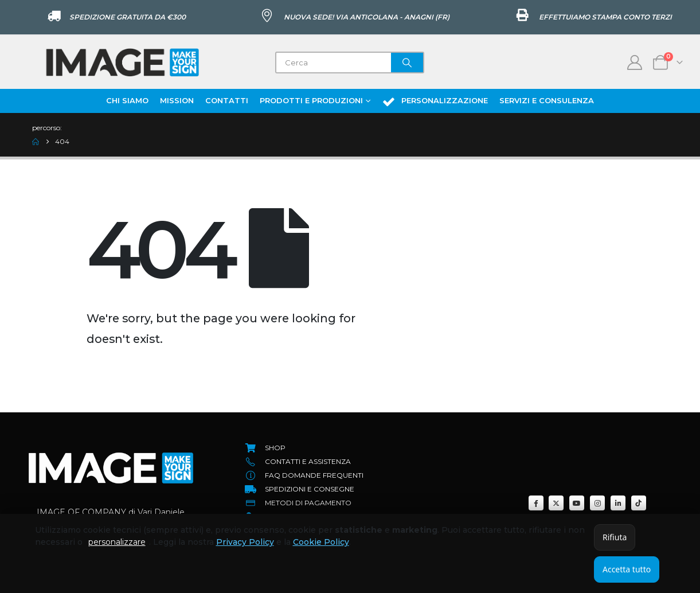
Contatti (227, 100)
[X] (556, 503)
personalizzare (117, 542)
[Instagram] (597, 503)
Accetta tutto (627, 569)
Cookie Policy (321, 542)
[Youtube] (577, 503)
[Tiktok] (639, 503)
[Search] (407, 63)
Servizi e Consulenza (547, 100)
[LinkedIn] (618, 503)
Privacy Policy (245, 542)
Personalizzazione (435, 102)
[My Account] (635, 63)
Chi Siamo (127, 100)
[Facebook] (536, 503)
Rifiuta (615, 537)
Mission (177, 100)
